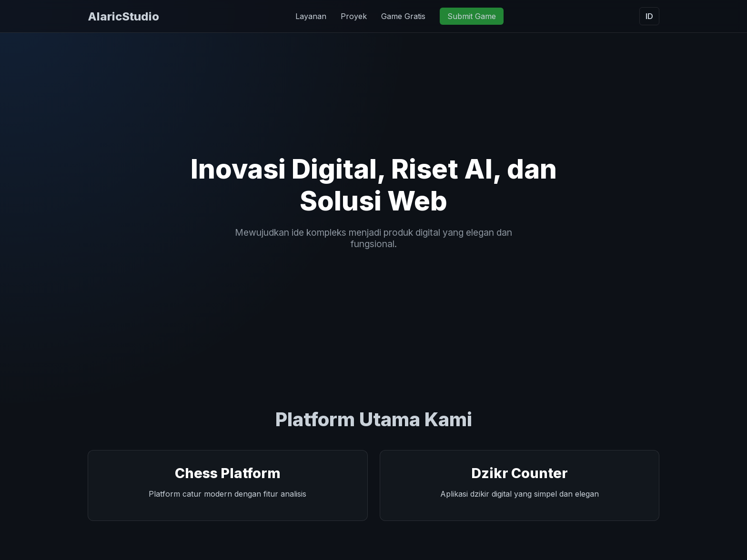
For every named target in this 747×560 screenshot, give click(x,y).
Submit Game (472, 16)
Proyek (354, 16)
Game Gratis (403, 16)
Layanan (311, 16)
